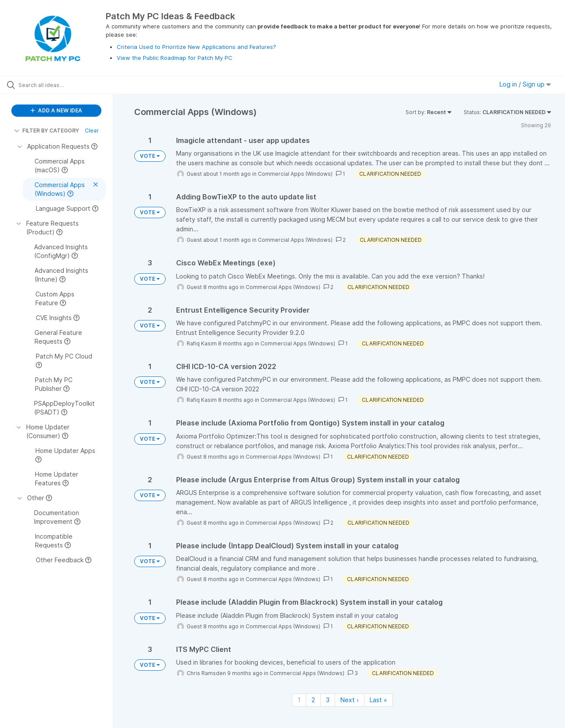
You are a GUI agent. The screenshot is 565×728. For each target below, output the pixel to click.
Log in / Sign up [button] (525, 84)
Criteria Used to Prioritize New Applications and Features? (196, 47)
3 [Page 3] (328, 700)
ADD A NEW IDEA (56, 110)
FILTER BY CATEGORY (47, 131)
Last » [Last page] (378, 700)
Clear (92, 131)
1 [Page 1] (299, 700)
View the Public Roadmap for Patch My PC (175, 58)
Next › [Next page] (350, 700)
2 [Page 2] (313, 700)
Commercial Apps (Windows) (295, 174)
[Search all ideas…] (68, 85)
